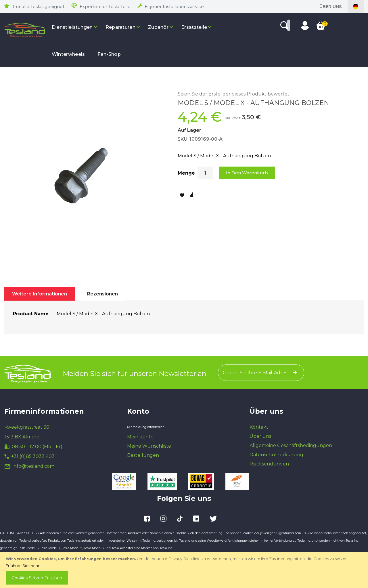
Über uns (331, 6)
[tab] (40, 294)
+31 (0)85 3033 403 (33, 456)
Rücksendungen (269, 464)
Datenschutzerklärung (276, 455)
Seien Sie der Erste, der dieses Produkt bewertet (234, 94)
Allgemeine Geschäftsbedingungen (291, 445)
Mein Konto (140, 437)
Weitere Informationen (40, 294)
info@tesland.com (33, 466)
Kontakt (259, 427)
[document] (185, 570)
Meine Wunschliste (149, 446)
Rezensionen (102, 294)
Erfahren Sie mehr (23, 566)
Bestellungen (143, 455)
